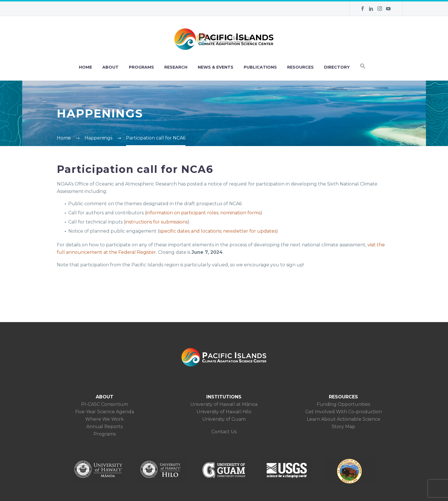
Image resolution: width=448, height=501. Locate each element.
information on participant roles (182, 213)
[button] (363, 67)
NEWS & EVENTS (216, 67)
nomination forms (240, 213)
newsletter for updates (250, 231)
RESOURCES (300, 67)
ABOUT (110, 67)
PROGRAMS (141, 67)
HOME (85, 67)
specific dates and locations (190, 231)
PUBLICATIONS (260, 67)
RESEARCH (176, 67)
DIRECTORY (337, 67)
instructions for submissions (156, 222)
